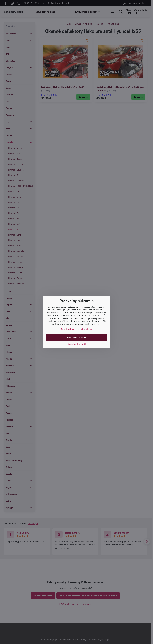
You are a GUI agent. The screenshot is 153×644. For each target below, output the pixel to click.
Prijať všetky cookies (77, 337)
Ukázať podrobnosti (77, 344)
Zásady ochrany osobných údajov (77, 329)
